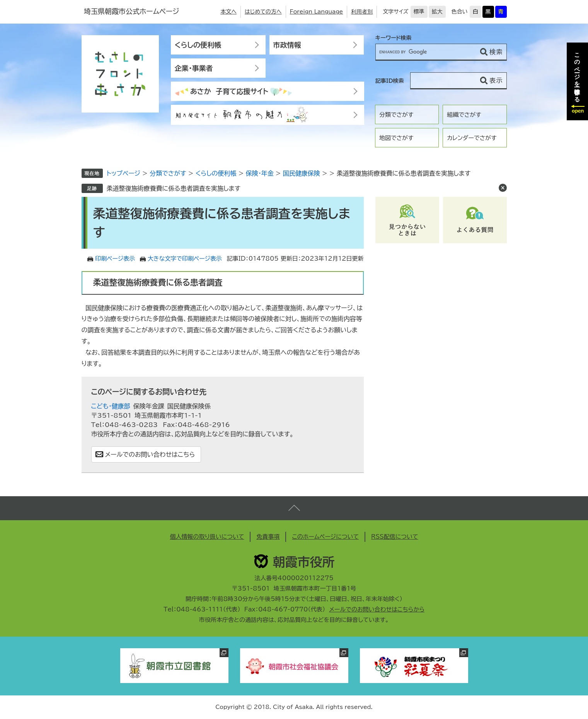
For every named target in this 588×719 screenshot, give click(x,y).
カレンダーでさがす (472, 138)
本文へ (228, 12)
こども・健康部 (111, 406)
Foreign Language (317, 12)
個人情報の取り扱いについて (207, 537)
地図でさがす (396, 138)
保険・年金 (260, 173)
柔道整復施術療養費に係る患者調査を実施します (174, 188)
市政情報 (287, 45)
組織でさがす (464, 115)
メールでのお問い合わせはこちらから (377, 609)
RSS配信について (395, 537)
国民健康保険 (302, 173)
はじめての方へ (263, 12)
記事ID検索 (390, 81)
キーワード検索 (394, 38)
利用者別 (362, 12)
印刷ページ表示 (115, 259)
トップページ (124, 173)
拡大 (437, 12)
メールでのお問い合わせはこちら (150, 454)
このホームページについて (325, 537)
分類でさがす (396, 115)
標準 (419, 12)
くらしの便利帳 (198, 45)
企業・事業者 (194, 68)
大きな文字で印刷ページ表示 (185, 259)
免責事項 (268, 537)
